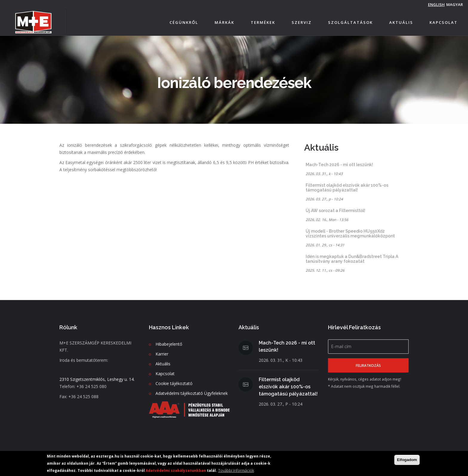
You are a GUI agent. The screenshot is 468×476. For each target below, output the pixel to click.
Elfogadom (407, 460)
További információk (236, 470)
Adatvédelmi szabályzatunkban (176, 470)
